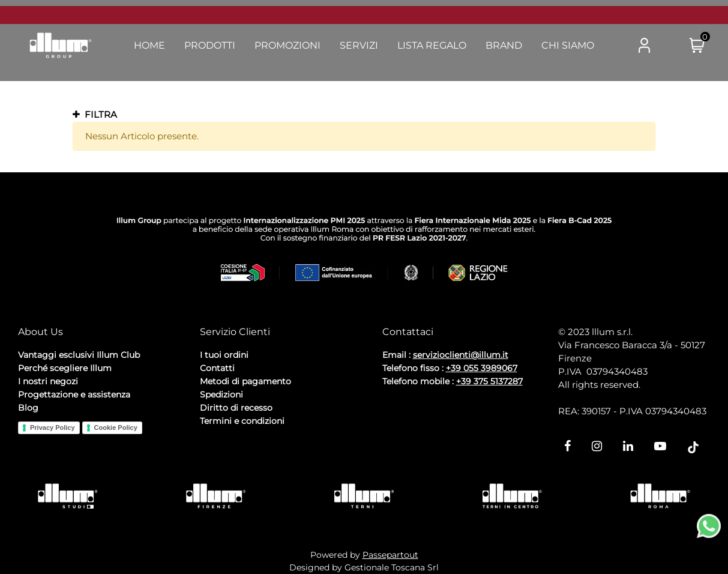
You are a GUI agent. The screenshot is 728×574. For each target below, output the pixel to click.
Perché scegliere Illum (65, 368)
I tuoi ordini (224, 355)
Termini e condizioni (242, 421)
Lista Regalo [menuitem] (432, 45)
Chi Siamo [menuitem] (568, 45)
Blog (28, 408)
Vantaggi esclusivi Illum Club (79, 355)
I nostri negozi (48, 381)
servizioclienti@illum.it (461, 355)
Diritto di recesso (236, 408)
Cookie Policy (116, 427)
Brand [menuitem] (504, 45)
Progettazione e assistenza (74, 394)
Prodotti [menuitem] (210, 45)
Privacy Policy (53, 427)
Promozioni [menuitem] (287, 45)
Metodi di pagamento (245, 381)
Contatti (217, 368)
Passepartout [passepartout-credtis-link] (390, 555)
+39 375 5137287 (489, 381)
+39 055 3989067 (482, 368)
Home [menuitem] (149, 45)
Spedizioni (221, 394)
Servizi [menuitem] (359, 45)
